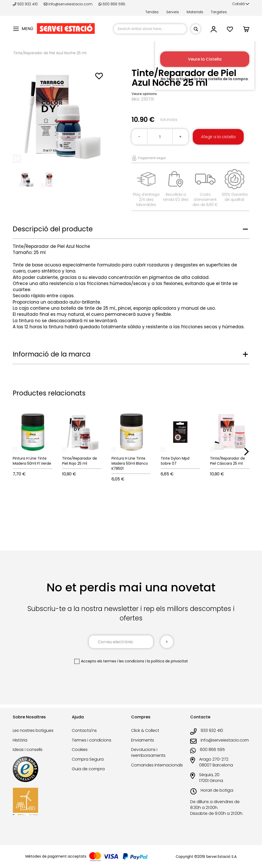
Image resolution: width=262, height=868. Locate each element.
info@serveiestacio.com (68, 4)
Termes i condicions (92, 740)
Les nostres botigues (33, 730)
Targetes (219, 12)
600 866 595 (112, 4)
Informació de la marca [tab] (52, 354)
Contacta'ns (84, 730)
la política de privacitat (167, 661)
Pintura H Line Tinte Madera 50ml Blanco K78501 (130, 463)
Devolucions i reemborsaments (148, 752)
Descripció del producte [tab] (53, 229)
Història (20, 740)
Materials (195, 12)
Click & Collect (145, 730)
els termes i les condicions (121, 661)
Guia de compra (88, 769)
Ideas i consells (28, 750)
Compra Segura (88, 759)
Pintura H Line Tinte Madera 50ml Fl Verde (32, 461)
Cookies (80, 750)
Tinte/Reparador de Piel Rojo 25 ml (80, 461)
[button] (241, 4)
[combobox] (150, 29)
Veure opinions (144, 94)
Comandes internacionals (157, 765)
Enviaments (143, 740)
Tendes (152, 12)
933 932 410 (26, 4)
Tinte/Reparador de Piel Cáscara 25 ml (227, 461)
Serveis (173, 12)
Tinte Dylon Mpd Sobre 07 (175, 461)
